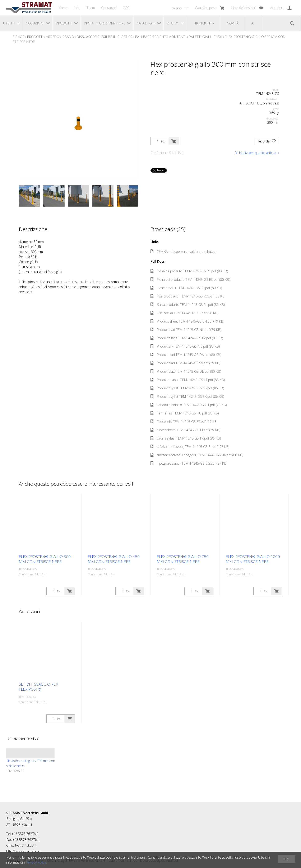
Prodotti (35, 37)
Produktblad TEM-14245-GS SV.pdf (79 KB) (185, 363)
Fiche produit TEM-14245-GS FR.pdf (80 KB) (186, 288)
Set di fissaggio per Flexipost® (38, 687)
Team (91, 8)
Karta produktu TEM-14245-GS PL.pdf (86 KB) (188, 305)
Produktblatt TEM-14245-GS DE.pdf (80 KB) (186, 371)
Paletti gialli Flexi (205, 37)
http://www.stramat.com (24, 851)
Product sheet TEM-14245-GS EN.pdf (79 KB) (187, 321)
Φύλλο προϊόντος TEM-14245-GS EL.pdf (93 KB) (190, 447)
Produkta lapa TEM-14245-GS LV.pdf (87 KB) (187, 338)
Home (63, 8)
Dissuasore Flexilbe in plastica (105, 37)
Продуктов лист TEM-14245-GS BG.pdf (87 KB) (189, 463)
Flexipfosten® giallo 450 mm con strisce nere (114, 559)
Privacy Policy (36, 862)
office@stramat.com (21, 845)
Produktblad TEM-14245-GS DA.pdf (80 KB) (186, 355)
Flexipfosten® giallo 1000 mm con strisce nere (253, 559)
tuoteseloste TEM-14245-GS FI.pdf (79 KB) (185, 430)
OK (286, 859)
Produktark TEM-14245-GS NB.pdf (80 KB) (185, 346)
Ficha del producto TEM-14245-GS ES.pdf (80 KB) (190, 280)
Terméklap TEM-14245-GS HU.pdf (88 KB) (185, 413)
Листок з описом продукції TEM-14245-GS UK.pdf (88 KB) (197, 455)
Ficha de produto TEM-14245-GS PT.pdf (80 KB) (189, 271)
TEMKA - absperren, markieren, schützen (184, 252)
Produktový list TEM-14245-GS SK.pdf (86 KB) (187, 397)
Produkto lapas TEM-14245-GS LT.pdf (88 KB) (188, 380)
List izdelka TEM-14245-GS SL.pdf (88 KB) (184, 313)
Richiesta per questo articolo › (257, 153)
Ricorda (267, 141)
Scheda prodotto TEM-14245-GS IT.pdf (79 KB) (189, 405)
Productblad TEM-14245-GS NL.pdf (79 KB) (186, 330)
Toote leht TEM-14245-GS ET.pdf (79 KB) (184, 422)
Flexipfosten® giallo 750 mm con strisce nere (183, 559)
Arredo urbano (60, 37)
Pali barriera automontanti (161, 37)
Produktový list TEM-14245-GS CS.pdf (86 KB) (187, 388)
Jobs (77, 8)
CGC (126, 8)
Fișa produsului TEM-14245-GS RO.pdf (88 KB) (188, 296)
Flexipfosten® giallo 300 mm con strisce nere (45, 559)
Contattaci (109, 8)
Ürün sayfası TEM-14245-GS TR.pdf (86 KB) (186, 438)
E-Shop (18, 37)
